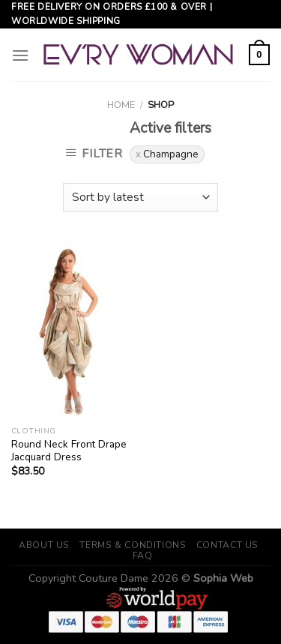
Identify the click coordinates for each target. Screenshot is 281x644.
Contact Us (227, 545)
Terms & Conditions (133, 545)
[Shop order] (140, 198)
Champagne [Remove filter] (171, 154)
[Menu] (20, 55)
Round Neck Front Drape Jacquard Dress (69, 451)
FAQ (143, 556)
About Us (44, 545)
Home (121, 105)
